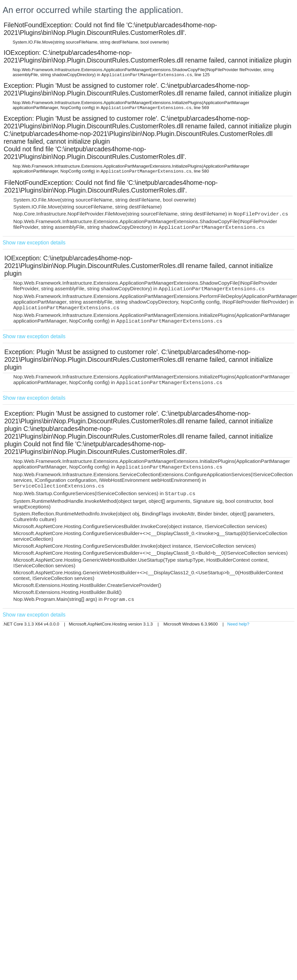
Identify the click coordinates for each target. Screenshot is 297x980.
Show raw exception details (34, 243)
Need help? (238, 624)
